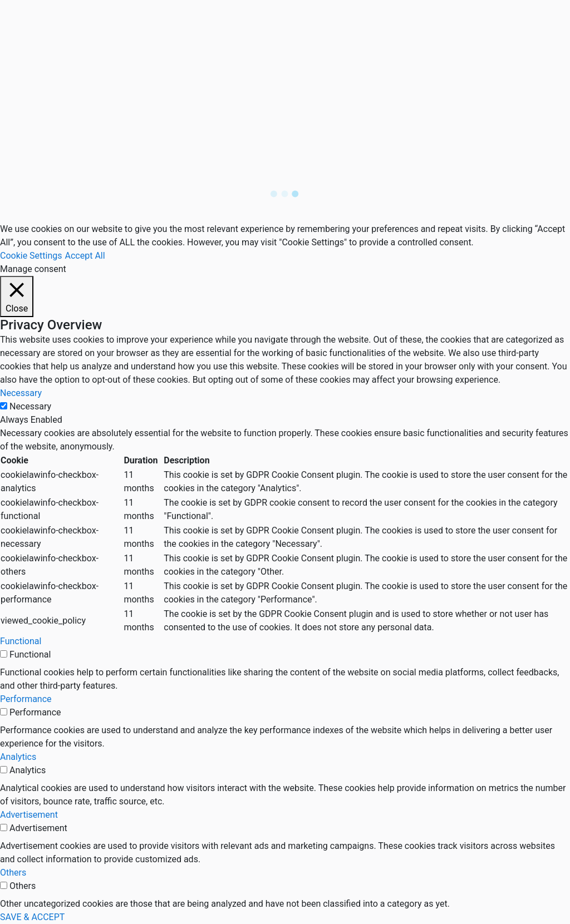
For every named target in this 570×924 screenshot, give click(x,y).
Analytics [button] (18, 757)
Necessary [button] (21, 393)
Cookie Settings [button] (31, 256)
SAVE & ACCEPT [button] (32, 917)
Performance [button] (26, 699)
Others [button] (13, 873)
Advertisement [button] (29, 815)
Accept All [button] (85, 256)
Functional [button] (21, 641)
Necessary (30, 406)
